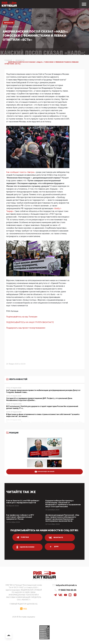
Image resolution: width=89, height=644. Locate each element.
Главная (8, 60)
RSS (25, 609)
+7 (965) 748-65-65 (67, 590)
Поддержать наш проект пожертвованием (26, 328)
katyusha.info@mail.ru (66, 585)
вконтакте (56, 538)
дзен (54, 547)
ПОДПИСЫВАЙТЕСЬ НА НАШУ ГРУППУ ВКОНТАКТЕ (30, 322)
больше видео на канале (45, 472)
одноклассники (25, 547)
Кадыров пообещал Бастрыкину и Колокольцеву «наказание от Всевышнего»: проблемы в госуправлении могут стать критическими (63, 504)
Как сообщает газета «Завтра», (21, 172)
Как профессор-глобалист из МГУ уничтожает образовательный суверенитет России (20, 517)
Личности (9, 23)
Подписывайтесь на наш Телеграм (22, 317)
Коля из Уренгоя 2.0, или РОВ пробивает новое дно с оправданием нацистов (23, 502)
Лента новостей (17, 379)
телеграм (23, 537)
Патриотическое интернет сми (44, 580)
